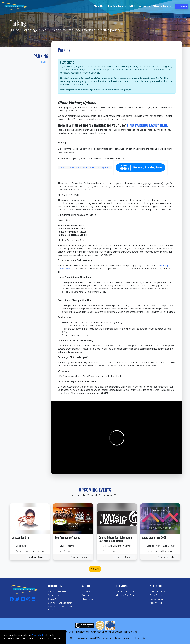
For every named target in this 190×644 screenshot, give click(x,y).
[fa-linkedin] (34, 599)
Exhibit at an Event (138, 6)
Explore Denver (158, 599)
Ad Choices (117, 632)
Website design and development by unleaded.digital (122, 638)
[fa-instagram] (28, 599)
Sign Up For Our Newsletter (62, 603)
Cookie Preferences (78, 632)
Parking (41, 56)
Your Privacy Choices (99, 632)
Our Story (88, 591)
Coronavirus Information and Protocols (60, 608)
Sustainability (55, 595)
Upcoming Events (159, 591)
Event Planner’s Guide (127, 591)
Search (182, 6)
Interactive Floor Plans (127, 595)
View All (95, 569)
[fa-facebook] (12, 599)
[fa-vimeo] (23, 599)
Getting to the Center (59, 591)
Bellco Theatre (158, 595)
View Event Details (37, 557)
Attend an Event (161, 6)
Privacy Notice (39, 635)
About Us (98, 6)
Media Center (89, 599)
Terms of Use (130, 632)
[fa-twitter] (17, 599)
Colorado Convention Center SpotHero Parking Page (85, 168)
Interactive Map (158, 603)
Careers (87, 595)
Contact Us (55, 599)
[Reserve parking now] (140, 168)
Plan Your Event (116, 6)
